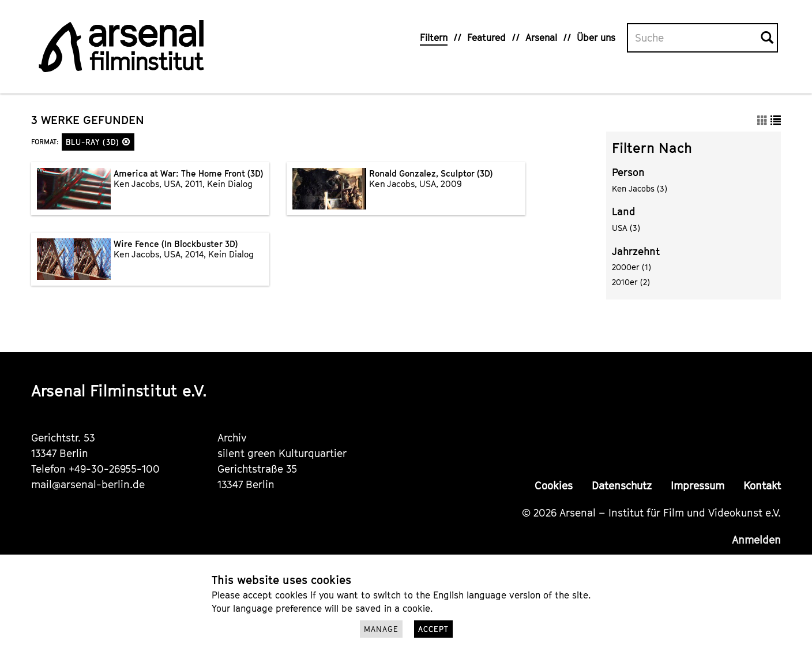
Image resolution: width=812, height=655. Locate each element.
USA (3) (626, 228)
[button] (126, 142)
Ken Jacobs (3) (640, 188)
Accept (433, 629)
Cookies (554, 486)
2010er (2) (631, 282)
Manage (381, 629)
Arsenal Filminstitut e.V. (119, 390)
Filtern (434, 38)
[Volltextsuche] (694, 38)
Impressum (698, 486)
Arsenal (541, 38)
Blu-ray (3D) (98, 142)
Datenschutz (622, 486)
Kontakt (762, 486)
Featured (486, 38)
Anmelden (756, 540)
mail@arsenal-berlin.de (88, 484)
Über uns (596, 38)
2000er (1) (631, 267)
